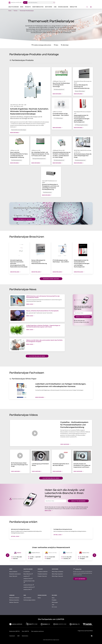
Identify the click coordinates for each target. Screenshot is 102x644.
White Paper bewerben (57, 574)
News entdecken (13, 572)
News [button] (22, 7)
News (56, 45)
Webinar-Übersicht (14, 602)
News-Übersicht (13, 576)
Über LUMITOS (25, 631)
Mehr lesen (49, 511)
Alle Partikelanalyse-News (37, 356)
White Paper (65, 45)
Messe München (28, 574)
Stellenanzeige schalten (29, 600)
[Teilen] (87, 7)
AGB (18, 636)
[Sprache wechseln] (91, 7)
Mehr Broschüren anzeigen (51, 279)
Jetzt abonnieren (80, 579)
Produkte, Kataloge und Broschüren (41, 45)
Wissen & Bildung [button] (63, 7)
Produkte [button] (28, 7)
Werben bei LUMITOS (14, 631)
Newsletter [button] (73, 7)
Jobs (53, 605)
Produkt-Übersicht (42, 576)
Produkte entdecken (43, 572)
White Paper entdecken (57, 572)
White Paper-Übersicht (57, 576)
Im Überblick (27, 572)
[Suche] (54, 3)
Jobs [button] (55, 7)
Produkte (54, 600)
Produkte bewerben (42, 574)
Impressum (12, 636)
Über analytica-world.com (37, 631)
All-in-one (54, 607)
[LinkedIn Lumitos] (92, 636)
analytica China (28, 579)
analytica (27, 576)
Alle (25, 2)
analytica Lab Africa (29, 587)
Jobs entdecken (27, 598)
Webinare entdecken (14, 598)
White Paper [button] (49, 7)
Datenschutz (25, 636)
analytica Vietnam (29, 585)
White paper (55, 602)
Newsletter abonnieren (83, 317)
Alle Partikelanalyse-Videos (51, 478)
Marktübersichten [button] (38, 7)
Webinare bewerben (14, 600)
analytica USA (28, 589)
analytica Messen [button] (13, 7)
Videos (39, 598)
